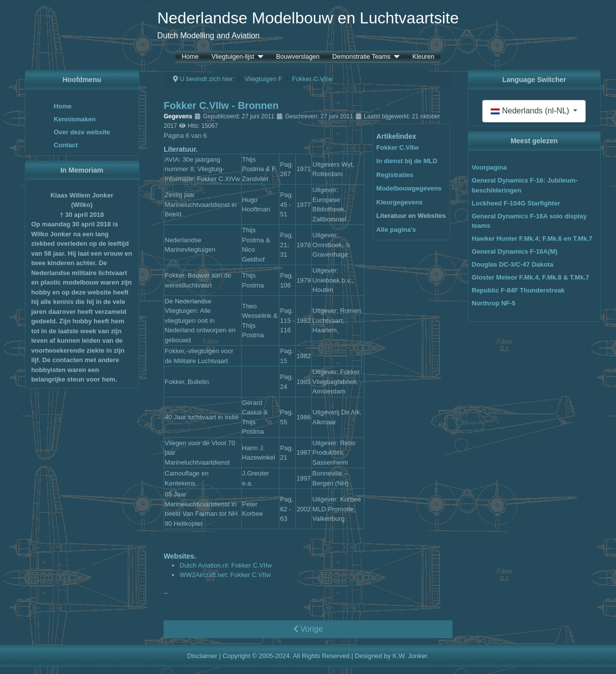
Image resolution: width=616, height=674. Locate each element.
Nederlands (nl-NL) (531, 111)
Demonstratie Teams (361, 57)
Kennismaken (75, 119)
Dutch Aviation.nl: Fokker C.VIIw (225, 565)
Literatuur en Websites (411, 216)
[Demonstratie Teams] (395, 57)
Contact (66, 145)
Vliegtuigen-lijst (233, 57)
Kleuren (423, 57)
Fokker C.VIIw (397, 147)
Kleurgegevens (399, 202)
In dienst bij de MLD (407, 161)
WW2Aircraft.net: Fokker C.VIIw (225, 575)
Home (190, 57)
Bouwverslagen (298, 57)
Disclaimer (203, 656)
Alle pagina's (396, 230)
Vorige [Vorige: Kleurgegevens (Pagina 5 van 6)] (308, 629)
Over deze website (82, 132)
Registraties (395, 175)
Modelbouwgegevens (409, 188)
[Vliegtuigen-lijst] (259, 57)
